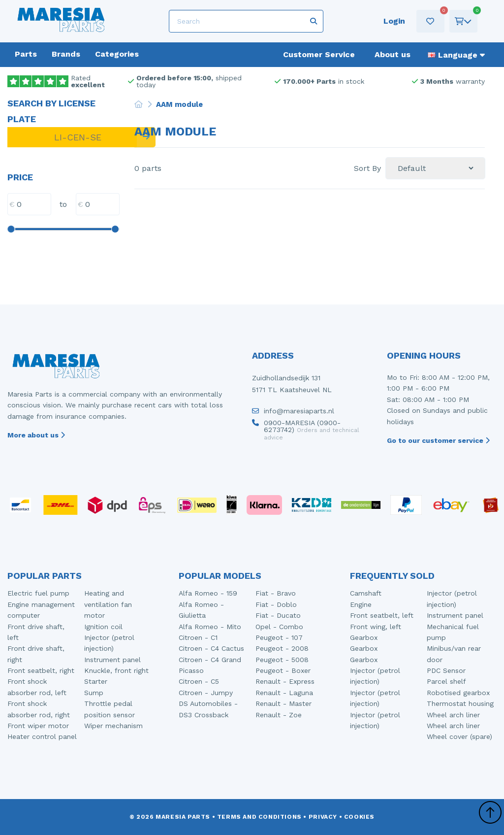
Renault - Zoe (279, 715)
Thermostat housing (460, 703)
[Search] (246, 21)
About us (393, 54)
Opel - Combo (279, 627)
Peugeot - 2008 (282, 648)
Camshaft (366, 593)
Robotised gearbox (458, 693)
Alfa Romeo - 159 (208, 593)
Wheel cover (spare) (459, 736)
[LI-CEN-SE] (72, 137)
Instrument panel (112, 660)
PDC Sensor (446, 670)
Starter (96, 681)
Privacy (323, 817)
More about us (36, 435)
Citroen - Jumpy (206, 693)
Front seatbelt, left (382, 615)
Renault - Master (283, 703)
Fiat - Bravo (276, 593)
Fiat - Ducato (278, 615)
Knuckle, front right (116, 670)
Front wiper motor (38, 726)
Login (391, 21)
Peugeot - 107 (279, 637)
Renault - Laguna (284, 693)
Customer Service (319, 54)
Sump (94, 693)
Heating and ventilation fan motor (108, 604)
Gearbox (364, 637)
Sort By (367, 168)
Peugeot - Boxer (283, 670)
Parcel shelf (446, 681)
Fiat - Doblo (276, 604)
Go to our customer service (438, 440)
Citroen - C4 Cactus (211, 648)
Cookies (359, 817)
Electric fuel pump (38, 593)
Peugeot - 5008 (282, 660)
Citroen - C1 (198, 637)
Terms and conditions (259, 817)
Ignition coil (103, 627)
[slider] (11, 229)
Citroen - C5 (199, 681)
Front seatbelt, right (41, 670)
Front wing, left (376, 627)
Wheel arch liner (453, 715)
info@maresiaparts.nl (293, 413)
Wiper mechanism (113, 726)
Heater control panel (42, 736)
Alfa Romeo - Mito (210, 627)
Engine (361, 604)
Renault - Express (285, 681)
